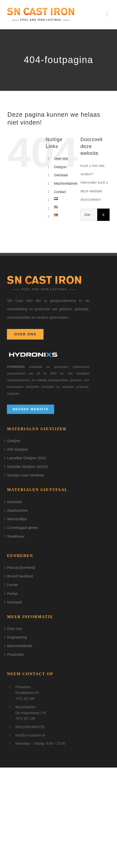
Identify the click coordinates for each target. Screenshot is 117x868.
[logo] (41, 9)
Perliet (12, 594)
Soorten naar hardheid (25, 475)
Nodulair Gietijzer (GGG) (27, 467)
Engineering (17, 637)
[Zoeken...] (89, 215)
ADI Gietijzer (17, 449)
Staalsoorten (17, 510)
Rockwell (14, 602)
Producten (15, 654)
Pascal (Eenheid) (21, 567)
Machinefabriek (66, 183)
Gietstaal (61, 175)
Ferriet (12, 585)
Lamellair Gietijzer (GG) (26, 458)
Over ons (61, 159)
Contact (60, 192)
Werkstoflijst (17, 519)
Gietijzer (60, 167)
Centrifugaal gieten (23, 528)
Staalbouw (16, 536)
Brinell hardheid (20, 576)
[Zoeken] (103, 215)
